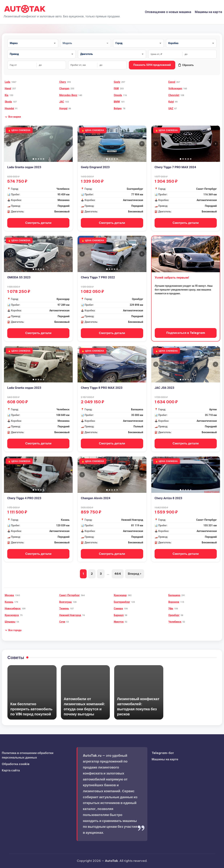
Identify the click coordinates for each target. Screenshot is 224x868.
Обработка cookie (16, 764)
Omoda (118, 95)
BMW (117, 102)
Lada (7, 82)
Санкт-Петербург (70, 595)
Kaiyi (171, 102)
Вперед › (135, 574)
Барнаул (119, 615)
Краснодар (120, 595)
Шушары (10, 622)
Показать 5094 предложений (152, 65)
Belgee (118, 108)
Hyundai (9, 108)
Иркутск (119, 622)
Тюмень (64, 608)
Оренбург (174, 615)
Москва (9, 595)
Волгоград (65, 602)
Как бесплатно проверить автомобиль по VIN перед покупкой (31, 709)
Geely (117, 82)
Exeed (172, 82)
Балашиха (174, 595)
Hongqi (63, 108)
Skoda (8, 102)
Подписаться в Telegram (186, 333)
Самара (118, 608)
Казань (9, 602)
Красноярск (12, 615)
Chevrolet (174, 95)
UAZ (171, 108)
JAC (62, 102)
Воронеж (174, 602)
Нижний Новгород (70, 615)
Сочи (62, 622)
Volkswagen (175, 88)
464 (118, 574)
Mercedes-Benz (68, 95)
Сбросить (186, 65)
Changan (64, 88)
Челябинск (175, 622)
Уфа (171, 608)
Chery (63, 82)
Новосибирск (13, 608)
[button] (13, 117)
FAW (116, 88)
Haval (8, 88)
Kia (7, 95)
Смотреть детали (38, 223)
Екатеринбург (122, 602)
